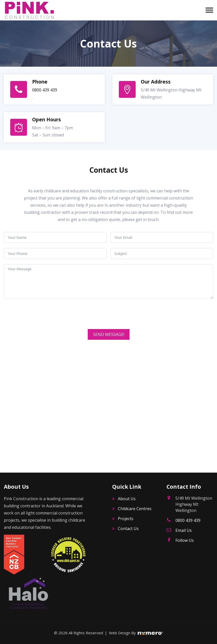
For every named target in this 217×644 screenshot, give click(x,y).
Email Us (184, 530)
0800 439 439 (45, 90)
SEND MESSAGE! (109, 334)
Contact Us (128, 529)
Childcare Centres (135, 509)
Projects (126, 519)
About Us (127, 499)
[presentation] (43, 314)
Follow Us (185, 540)
